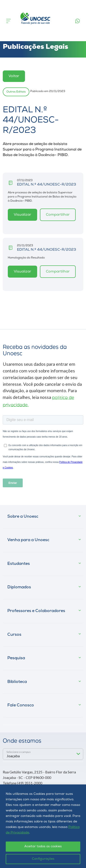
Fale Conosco (21, 705)
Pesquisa (16, 658)
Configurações (43, 859)
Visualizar (22, 215)
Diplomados (19, 587)
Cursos (14, 635)
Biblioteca (17, 682)
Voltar (14, 76)
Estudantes (19, 564)
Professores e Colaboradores (36, 611)
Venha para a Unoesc (28, 540)
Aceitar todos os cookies (43, 846)
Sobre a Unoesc (23, 517)
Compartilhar (58, 215)
